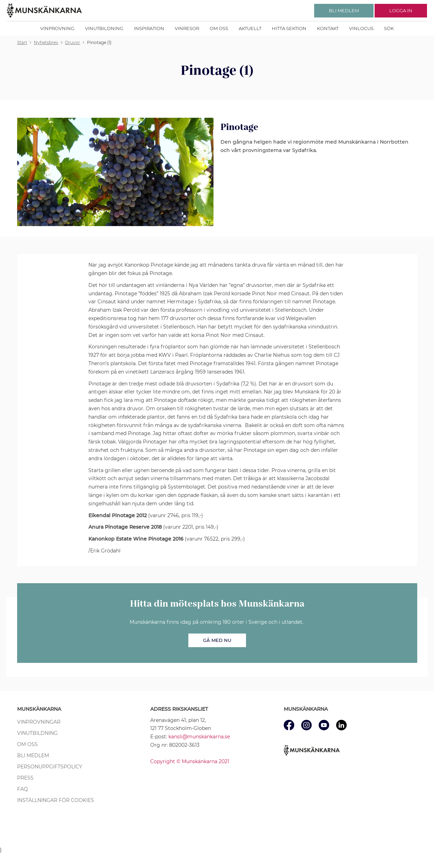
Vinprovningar (39, 722)
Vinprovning (57, 28)
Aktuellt (250, 28)
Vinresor (187, 28)
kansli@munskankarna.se (199, 737)
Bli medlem (33, 755)
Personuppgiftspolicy (50, 767)
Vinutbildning (104, 28)
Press (25, 778)
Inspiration (149, 28)
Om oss (219, 28)
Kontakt (328, 28)
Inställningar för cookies (56, 800)
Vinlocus (361, 28)
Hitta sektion (289, 28)
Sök (389, 28)
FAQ (23, 789)
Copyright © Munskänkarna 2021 (190, 761)
